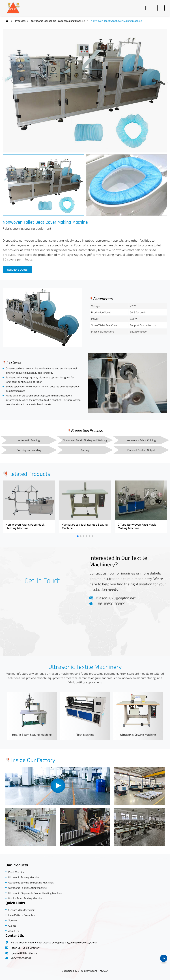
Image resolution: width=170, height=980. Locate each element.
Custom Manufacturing (21, 910)
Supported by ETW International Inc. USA (85, 971)
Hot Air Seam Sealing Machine (32, 735)
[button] (78, 536)
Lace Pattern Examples (21, 915)
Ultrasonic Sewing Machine (138, 735)
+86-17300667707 (21, 958)
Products (20, 21)
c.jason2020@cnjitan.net (116, 598)
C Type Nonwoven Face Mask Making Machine (137, 526)
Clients (12, 926)
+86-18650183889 (111, 604)
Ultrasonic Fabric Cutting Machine (28, 888)
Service (13, 920)
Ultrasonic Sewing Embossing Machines (31, 882)
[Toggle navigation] (161, 8)
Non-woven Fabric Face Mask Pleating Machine (25, 526)
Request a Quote (17, 269)
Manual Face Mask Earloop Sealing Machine (85, 526)
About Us (13, 931)
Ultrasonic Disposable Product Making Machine (58, 21)
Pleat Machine (85, 735)
